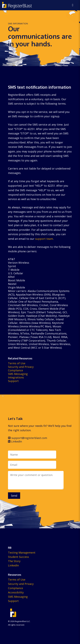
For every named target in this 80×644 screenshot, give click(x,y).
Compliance (15, 370)
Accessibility (16, 592)
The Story (14, 561)
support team (44, 239)
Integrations (16, 377)
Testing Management (22, 553)
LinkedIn (15, 441)
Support (13, 381)
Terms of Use (17, 363)
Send (14, 496)
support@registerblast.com (28, 438)
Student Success (18, 557)
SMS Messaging (18, 374)
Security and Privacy (21, 367)
